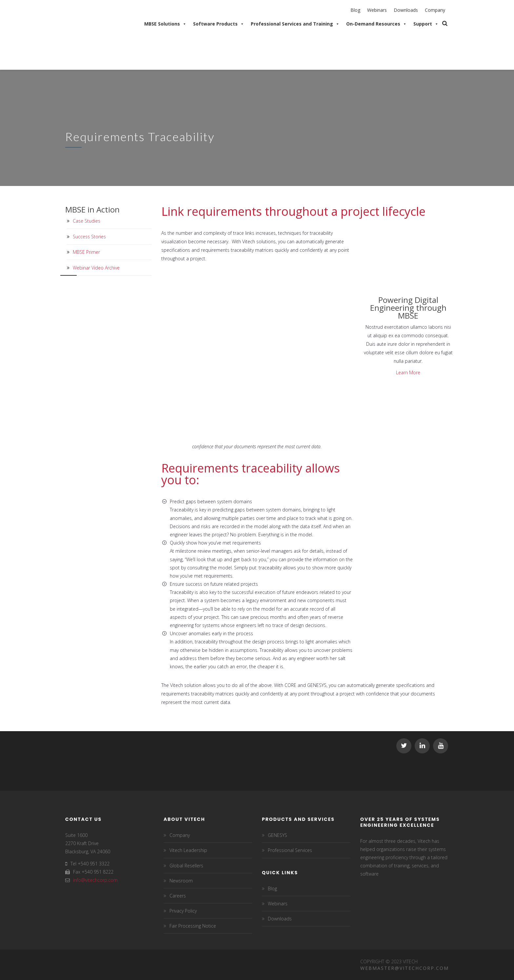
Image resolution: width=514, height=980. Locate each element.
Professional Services (290, 850)
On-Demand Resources (376, 24)
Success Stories (89, 237)
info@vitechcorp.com (95, 880)
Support (426, 24)
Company (435, 10)
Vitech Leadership (188, 850)
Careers (178, 896)
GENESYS (277, 835)
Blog (355, 10)
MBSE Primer (86, 252)
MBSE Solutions (165, 24)
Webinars (377, 10)
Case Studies (87, 221)
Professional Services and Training (295, 24)
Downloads (406, 10)
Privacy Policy (183, 911)
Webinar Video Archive (96, 268)
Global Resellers (186, 866)
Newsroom (181, 881)
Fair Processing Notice (193, 926)
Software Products (219, 24)
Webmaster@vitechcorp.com (405, 968)
